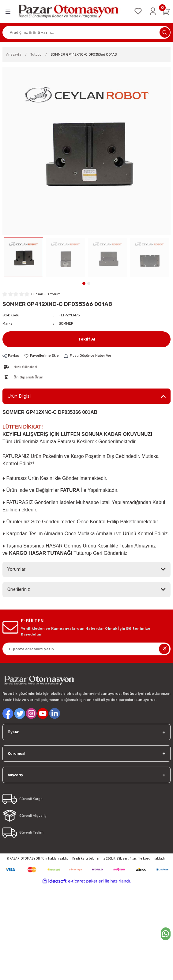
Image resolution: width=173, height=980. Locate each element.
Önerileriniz (19, 589)
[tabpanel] (23, 257)
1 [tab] (84, 283)
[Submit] (164, 649)
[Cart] (166, 11)
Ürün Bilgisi (19, 396)
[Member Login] (153, 11)
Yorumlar (16, 569)
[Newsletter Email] (86, 649)
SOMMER (66, 324)
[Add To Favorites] (41, 356)
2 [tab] (89, 283)
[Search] (86, 32)
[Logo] (72, 11)
